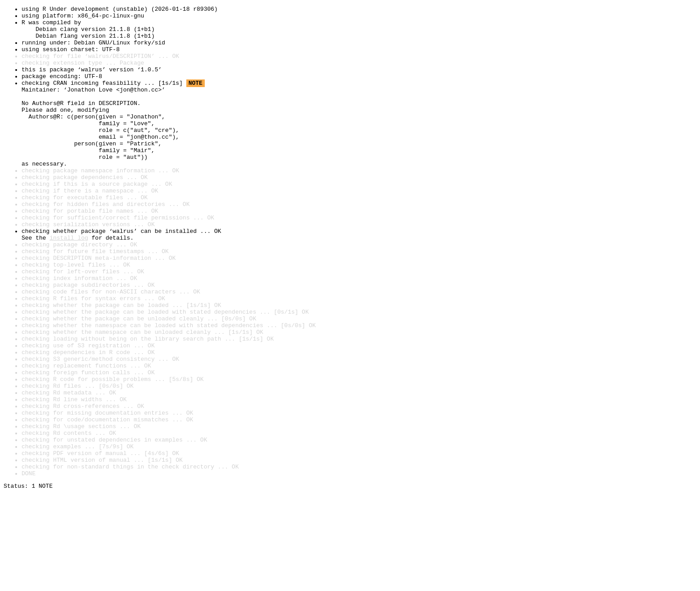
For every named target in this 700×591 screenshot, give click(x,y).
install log (69, 285)
